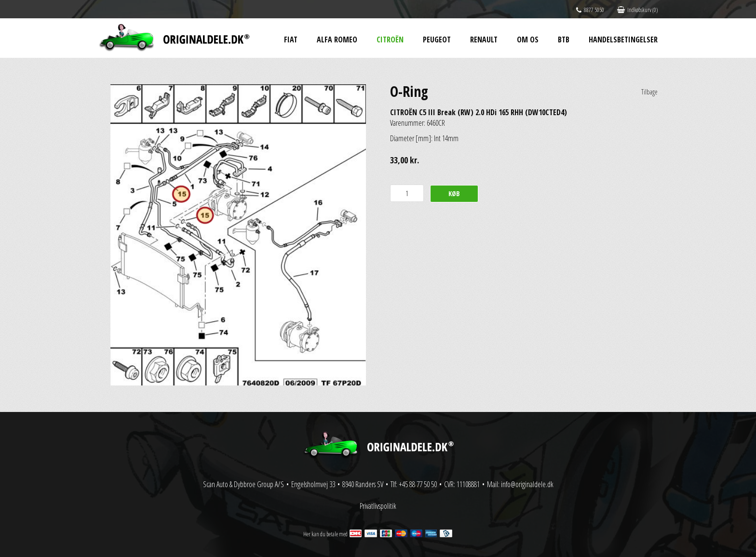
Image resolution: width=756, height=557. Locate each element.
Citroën (390, 40)
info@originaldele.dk (527, 484)
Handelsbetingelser (623, 40)
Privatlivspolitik (378, 506)
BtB (564, 40)
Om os (528, 40)
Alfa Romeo (337, 40)
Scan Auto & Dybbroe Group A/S (243, 484)
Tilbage (649, 92)
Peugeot (437, 40)
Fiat (291, 40)
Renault (484, 40)
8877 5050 (590, 10)
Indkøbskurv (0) (637, 10)
